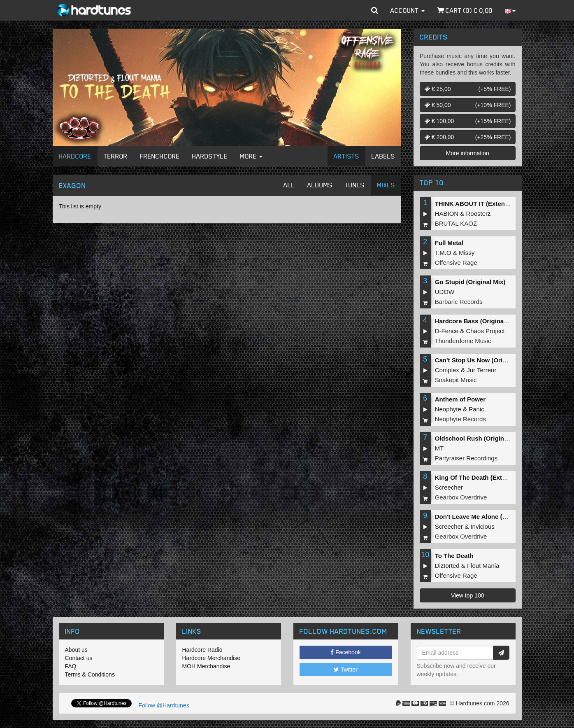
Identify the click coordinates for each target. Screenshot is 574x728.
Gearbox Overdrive (461, 497)
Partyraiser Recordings (466, 458)
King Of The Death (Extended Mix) (485, 477)
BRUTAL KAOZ (456, 223)
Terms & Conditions (90, 674)
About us (76, 650)
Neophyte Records (460, 419)
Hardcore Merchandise (211, 658)
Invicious (482, 526)
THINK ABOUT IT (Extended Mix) (482, 204)
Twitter (346, 670)
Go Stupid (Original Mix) (470, 282)
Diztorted (447, 566)
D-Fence (447, 331)
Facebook (345, 652)
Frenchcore (160, 156)
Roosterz (479, 213)
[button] (375, 10)
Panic (476, 409)
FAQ (71, 666)
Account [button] (408, 10)
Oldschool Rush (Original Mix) (479, 438)
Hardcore (75, 156)
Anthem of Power (460, 399)
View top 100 (468, 595)
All (289, 185)
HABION (447, 213)
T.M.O (443, 253)
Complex (447, 370)
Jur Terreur (481, 370)
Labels (383, 156)
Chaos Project (486, 331)
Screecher (449, 487)
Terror (116, 156)
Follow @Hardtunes (164, 705)
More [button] (251, 156)
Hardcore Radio (202, 650)
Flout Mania (483, 566)
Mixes (386, 185)
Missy (467, 253)
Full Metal (449, 243)
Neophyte (448, 409)
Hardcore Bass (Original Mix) (477, 321)
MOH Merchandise (206, 666)
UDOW (445, 292)
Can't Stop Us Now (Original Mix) (483, 360)
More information (468, 153)
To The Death (454, 556)
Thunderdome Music (463, 341)
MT (439, 448)
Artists (346, 156)
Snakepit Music (456, 380)
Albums (320, 185)
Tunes (355, 185)
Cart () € (465, 10)
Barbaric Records (459, 302)
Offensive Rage (456, 262)
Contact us (79, 658)
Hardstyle (210, 156)
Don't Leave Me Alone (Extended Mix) (490, 517)
